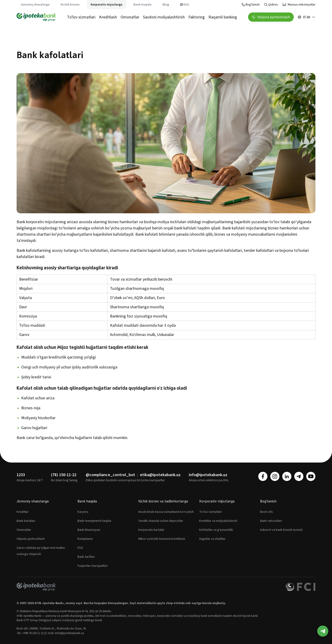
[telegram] (299, 476)
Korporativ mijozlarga (107, 5)
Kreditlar (23, 512)
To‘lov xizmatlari (210, 512)
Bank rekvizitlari (271, 521)
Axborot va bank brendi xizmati (281, 530)
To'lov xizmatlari (81, 17)
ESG (185, 5)
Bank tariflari (86, 557)
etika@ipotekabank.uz (160, 475)
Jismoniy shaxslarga (35, 5)
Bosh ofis (267, 512)
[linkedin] (287, 476)
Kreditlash (108, 17)
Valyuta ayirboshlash (31, 539)
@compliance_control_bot (110, 475)
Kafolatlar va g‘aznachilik (216, 530)
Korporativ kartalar (151, 530)
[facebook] (263, 476)
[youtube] (311, 476)
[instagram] (275, 476)
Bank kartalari (26, 521)
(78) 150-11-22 (64, 475)
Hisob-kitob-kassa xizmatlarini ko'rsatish (166, 512)
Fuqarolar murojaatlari (93, 566)
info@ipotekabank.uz (208, 475)
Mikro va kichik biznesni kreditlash (162, 539)
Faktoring (197, 17)
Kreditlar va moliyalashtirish (218, 521)
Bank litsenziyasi (89, 530)
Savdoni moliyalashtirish (164, 17)
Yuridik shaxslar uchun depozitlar (161, 521)
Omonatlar (130, 17)
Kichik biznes (70, 5)
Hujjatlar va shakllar (212, 539)
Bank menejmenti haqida (94, 521)
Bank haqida (142, 5)
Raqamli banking (223, 17)
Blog (166, 5)
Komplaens (85, 539)
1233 (21, 475)
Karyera (83, 512)
